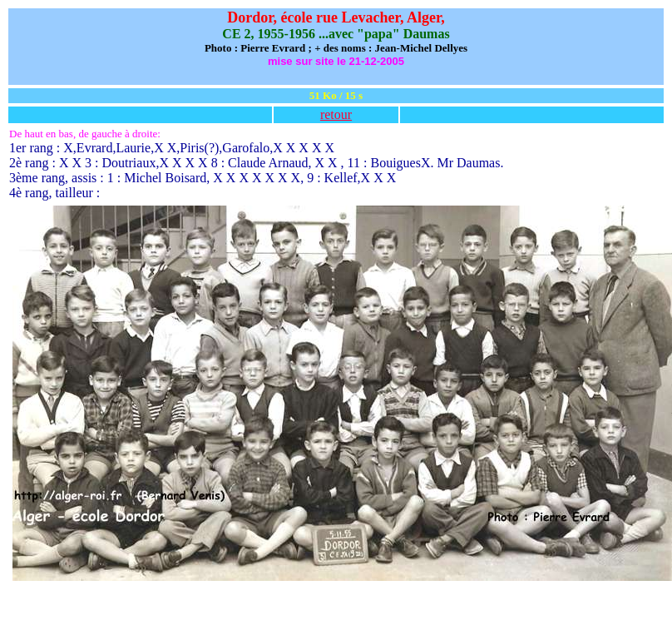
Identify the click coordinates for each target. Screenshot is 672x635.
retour (336, 114)
